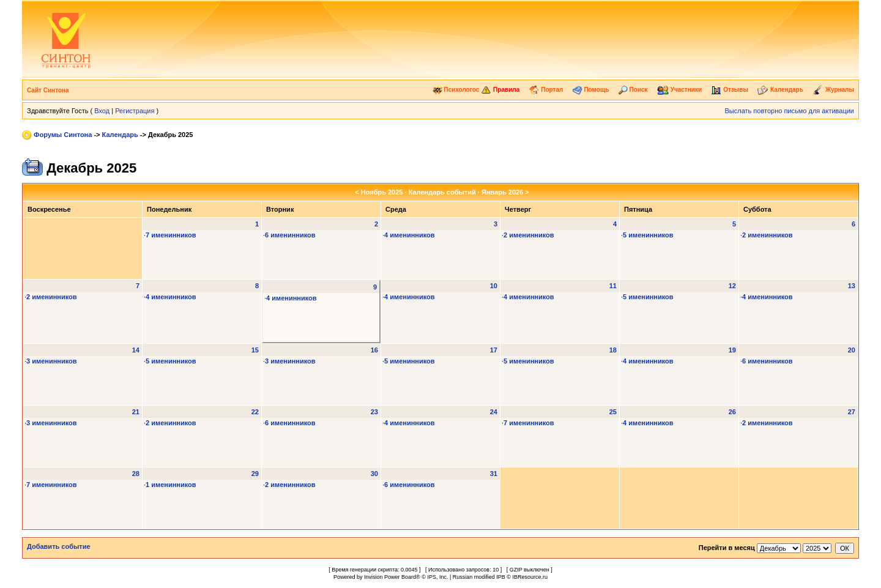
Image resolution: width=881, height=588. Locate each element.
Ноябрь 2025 (382, 192)
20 (852, 350)
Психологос (456, 90)
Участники (679, 90)
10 (494, 286)
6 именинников (290, 235)
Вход (102, 111)
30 (374, 474)
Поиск (633, 90)
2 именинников (529, 235)
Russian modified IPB (479, 577)
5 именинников (648, 235)
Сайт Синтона (48, 90)
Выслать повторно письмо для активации (789, 111)
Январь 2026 (502, 192)
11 (613, 286)
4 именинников (410, 235)
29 (255, 474)
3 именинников (52, 361)
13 (852, 286)
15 (255, 350)
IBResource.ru (530, 577)
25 (613, 412)
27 (852, 412)
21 (136, 412)
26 (732, 412)
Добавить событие (59, 546)
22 (255, 412)
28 (136, 474)
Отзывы (730, 90)
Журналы (833, 90)
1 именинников (171, 485)
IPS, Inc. (437, 577)
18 (613, 350)
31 (494, 474)
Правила (500, 90)
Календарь (780, 90)
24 (494, 412)
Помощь (591, 90)
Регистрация (135, 111)
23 (374, 412)
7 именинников (171, 235)
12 (732, 286)
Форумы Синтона (63, 135)
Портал (546, 90)
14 (136, 350)
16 (374, 350)
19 (732, 350)
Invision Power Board (390, 577)
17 (494, 350)
